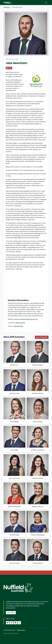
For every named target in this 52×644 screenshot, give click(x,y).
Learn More (11, 613)
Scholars (7, 7)
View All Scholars (42, 337)
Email (9, 68)
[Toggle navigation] (46, 3)
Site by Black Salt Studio (11, 633)
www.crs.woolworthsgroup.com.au (26, 319)
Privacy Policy (21, 630)
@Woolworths (20, 323)
